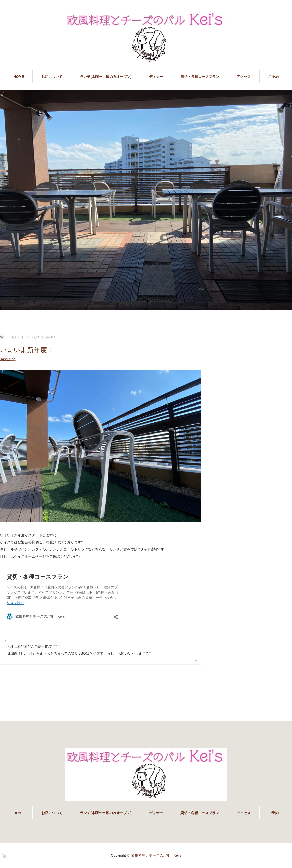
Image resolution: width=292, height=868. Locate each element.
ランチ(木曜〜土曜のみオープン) (106, 77)
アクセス (244, 77)
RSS (4, 855)
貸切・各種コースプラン (200, 77)
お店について (52, 77)
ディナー (156, 77)
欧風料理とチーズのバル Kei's (156, 855)
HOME (19, 77)
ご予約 (273, 77)
